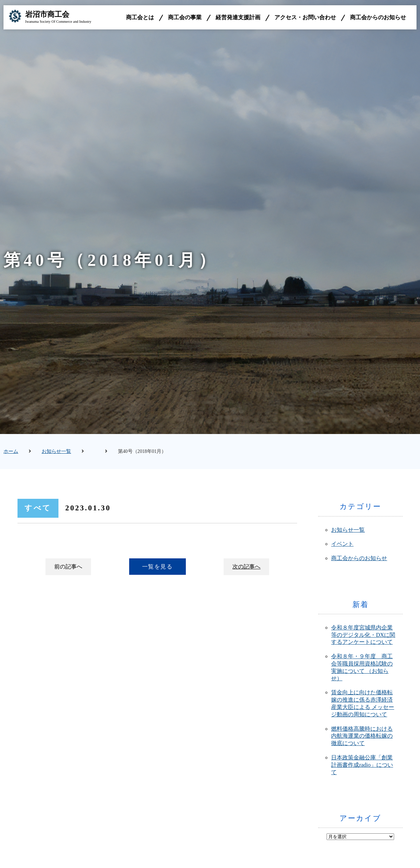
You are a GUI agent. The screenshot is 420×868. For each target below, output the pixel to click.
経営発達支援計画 (238, 17)
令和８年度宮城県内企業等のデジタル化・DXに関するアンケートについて (363, 635)
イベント (342, 544)
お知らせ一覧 (56, 451)
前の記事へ (68, 567)
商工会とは (140, 17)
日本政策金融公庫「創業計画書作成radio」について (362, 765)
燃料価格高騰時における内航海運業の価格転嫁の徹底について (362, 736)
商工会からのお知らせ (378, 17)
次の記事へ (246, 567)
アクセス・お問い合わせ (305, 17)
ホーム (11, 451)
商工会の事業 (185, 17)
